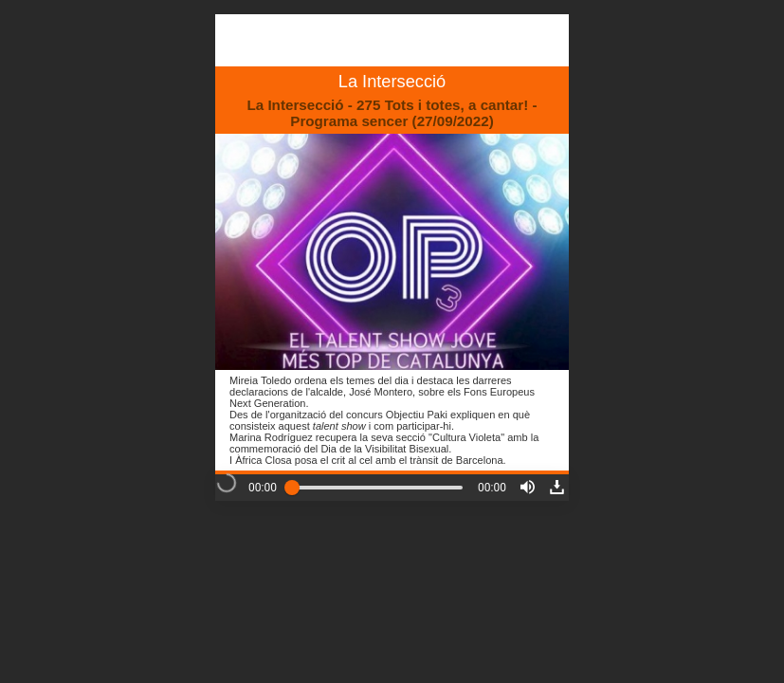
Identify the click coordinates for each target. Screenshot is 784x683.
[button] (528, 487)
